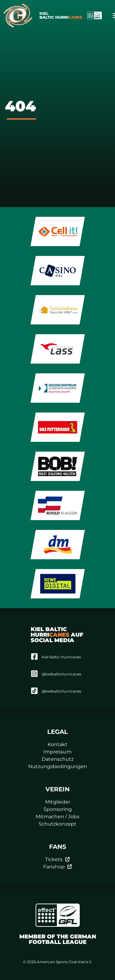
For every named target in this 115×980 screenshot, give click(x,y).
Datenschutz (58, 759)
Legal (57, 732)
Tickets (57, 859)
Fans (58, 847)
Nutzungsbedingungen (58, 766)
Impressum (57, 752)
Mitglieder (58, 802)
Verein (57, 789)
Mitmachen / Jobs (57, 817)
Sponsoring (58, 809)
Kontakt (57, 744)
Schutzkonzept (57, 824)
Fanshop (58, 867)
